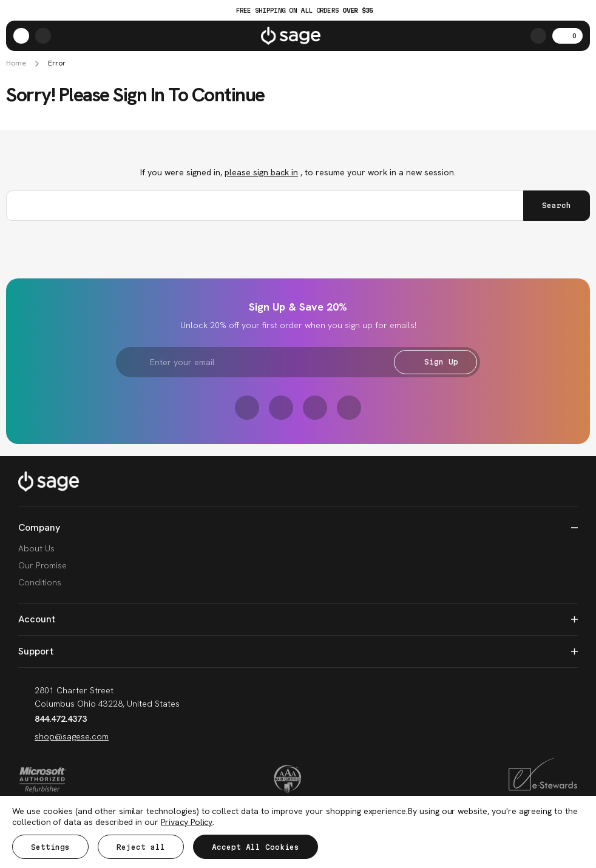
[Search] (538, 36)
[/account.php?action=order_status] (43, 36)
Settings (50, 847)
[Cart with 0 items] (567, 36)
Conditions (40, 582)
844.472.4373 (52, 719)
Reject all (141, 847)
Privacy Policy (187, 822)
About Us (36, 548)
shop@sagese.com (63, 736)
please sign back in (261, 172)
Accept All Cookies (256, 847)
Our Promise (42, 565)
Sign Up (435, 362)
